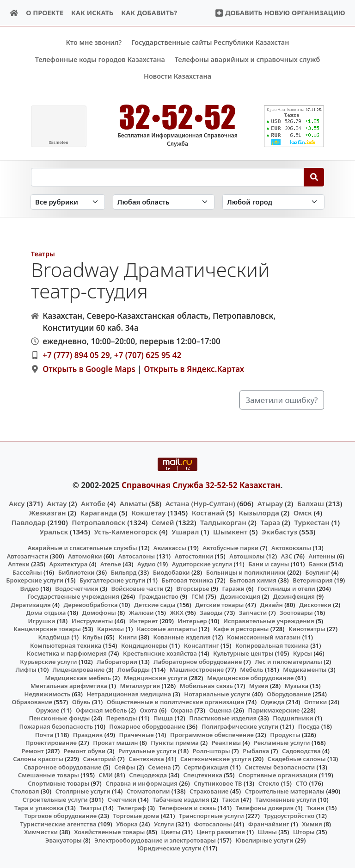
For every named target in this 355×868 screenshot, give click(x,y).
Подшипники (293, 718)
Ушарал (185, 531)
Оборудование (289, 694)
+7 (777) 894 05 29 (76, 355)
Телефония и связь (188, 807)
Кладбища (54, 637)
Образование (32, 702)
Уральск (54, 531)
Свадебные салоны (297, 759)
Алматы (134, 503)
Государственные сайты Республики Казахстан (210, 42)
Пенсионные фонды (59, 718)
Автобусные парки (230, 548)
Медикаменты (305, 670)
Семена (159, 767)
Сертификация (206, 767)
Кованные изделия (182, 637)
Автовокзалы (291, 548)
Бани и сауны (269, 564)
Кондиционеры (144, 645)
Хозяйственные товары (109, 832)
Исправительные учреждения (269, 621)
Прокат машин (115, 743)
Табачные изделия (181, 800)
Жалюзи (141, 613)
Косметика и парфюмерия (67, 653)
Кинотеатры (307, 629)
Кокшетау (148, 513)
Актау (57, 503)
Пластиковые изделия (223, 718)
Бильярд (124, 572)
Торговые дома (136, 816)
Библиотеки (77, 572)
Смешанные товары (49, 775)
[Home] (14, 13)
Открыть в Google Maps (89, 369)
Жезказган (47, 513)
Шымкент (230, 531)
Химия (312, 824)
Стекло (269, 783)
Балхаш (311, 503)
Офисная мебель (101, 710)
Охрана (182, 710)
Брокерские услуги (35, 580)
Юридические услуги (170, 848)
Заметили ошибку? (282, 400)
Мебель (251, 670)
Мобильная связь (206, 686)
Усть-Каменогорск (126, 531)
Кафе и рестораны (241, 629)
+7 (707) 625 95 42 (148, 355)
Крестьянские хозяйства (160, 653)
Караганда (98, 513)
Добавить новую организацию (280, 13)
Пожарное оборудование (147, 726)
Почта (44, 734)
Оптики (315, 702)
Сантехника (146, 759)
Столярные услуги (83, 791)
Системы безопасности (280, 767)
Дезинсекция (240, 596)
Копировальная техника (272, 645)
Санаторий (100, 759)
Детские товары (219, 604)
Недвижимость (48, 694)
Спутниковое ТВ (218, 783)
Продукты (285, 734)
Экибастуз (279, 531)
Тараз (270, 522)
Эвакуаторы (64, 840)
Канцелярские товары (47, 629)
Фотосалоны (213, 824)
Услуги (164, 824)
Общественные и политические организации (176, 702)
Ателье (111, 564)
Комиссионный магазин (264, 637)
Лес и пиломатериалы (288, 661)
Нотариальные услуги (217, 694)
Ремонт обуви (85, 750)
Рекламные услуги (282, 743)
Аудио (147, 564)
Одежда (273, 702)
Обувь (81, 702)
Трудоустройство (289, 816)
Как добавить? (149, 13)
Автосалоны (137, 556)
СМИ (106, 775)
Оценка (220, 710)
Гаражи (233, 588)
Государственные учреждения (73, 596)
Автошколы (247, 556)
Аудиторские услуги (202, 564)
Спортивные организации (278, 775)
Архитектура (69, 564)
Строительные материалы (285, 791)
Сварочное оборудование (62, 767)
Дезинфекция (294, 596)
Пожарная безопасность (56, 726)
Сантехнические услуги (216, 759)
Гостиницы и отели (286, 588)
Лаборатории (117, 661)
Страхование (209, 791)
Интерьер (192, 621)
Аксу (17, 503)
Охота (148, 710)
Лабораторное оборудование (198, 661)
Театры (43, 253)
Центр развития (220, 832)
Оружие (48, 710)
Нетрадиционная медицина (129, 694)
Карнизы (110, 629)
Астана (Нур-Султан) (200, 503)
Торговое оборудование (61, 816)
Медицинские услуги (156, 677)
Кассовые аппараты (167, 629)
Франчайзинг (269, 824)
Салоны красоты (38, 759)
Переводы (122, 718)
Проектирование (51, 743)
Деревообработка (90, 604)
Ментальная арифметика (69, 686)
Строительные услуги (55, 800)
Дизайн (271, 604)
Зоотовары (296, 613)
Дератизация (31, 604)
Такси (230, 800)
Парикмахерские (274, 710)
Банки (318, 564)
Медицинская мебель (78, 677)
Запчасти (253, 613)
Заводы (211, 613)
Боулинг (317, 572)
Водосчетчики (77, 588)
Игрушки (41, 621)
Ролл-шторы (211, 750)
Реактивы (226, 743)
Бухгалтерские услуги (112, 580)
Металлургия (140, 686)
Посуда (309, 726)
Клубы (92, 637)
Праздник (88, 734)
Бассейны (27, 572)
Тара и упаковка (39, 807)
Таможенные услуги (286, 800)
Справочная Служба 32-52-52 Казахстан (201, 485)
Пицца (163, 718)
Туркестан (312, 522)
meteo (58, 143)
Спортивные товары (58, 783)
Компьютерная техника (66, 645)
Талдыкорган (223, 522)
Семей (163, 522)
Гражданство (159, 596)
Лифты (26, 670)
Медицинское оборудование (250, 677)
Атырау (270, 503)
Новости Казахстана (177, 76)
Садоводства (301, 750)
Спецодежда (148, 775)
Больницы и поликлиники (246, 572)
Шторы (304, 832)
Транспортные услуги (211, 816)
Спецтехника (202, 775)
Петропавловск (98, 522)
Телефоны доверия (265, 807)
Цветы (171, 832)
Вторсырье (193, 588)
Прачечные (137, 734)
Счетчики (122, 800)
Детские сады (155, 604)
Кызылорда (259, 513)
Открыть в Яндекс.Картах (194, 369)
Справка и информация (141, 783)
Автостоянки (194, 556)
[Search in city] (273, 202)
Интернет (144, 621)
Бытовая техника (187, 580)
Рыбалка (256, 750)
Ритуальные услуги (147, 750)
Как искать (92, 13)
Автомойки (85, 556)
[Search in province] (164, 202)
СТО (302, 783)
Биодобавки (171, 572)
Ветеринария (312, 580)
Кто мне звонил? (94, 42)
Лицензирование (79, 670)
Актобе (93, 503)
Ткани (315, 807)
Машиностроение (197, 670)
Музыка (297, 686)
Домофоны (99, 613)
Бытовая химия (253, 580)
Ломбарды (134, 670)
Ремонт (33, 750)
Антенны (322, 556)
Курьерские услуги (48, 661)
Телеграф (132, 807)
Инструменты (92, 621)
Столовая (25, 791)
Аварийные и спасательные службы (83, 548)
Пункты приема (175, 743)
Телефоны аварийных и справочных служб (248, 59)
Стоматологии (148, 791)
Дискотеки (315, 604)
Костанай (208, 513)
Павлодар (28, 522)
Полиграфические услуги (240, 726)
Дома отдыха (46, 613)
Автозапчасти (28, 556)
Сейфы (125, 767)
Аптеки (19, 564)
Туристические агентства (58, 824)
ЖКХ (177, 613)
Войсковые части (138, 588)
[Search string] (168, 177)
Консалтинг (202, 645)
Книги (128, 637)
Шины (267, 832)
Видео (30, 588)
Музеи (259, 686)
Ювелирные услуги (264, 840)
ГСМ (198, 596)
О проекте (45, 13)
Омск (303, 513)
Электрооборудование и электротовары (155, 840)
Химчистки (41, 832)
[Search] (314, 177)
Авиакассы (170, 548)
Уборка (127, 824)
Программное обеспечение (212, 734)
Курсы (303, 653)
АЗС (287, 556)
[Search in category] (68, 202)
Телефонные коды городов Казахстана (100, 59)
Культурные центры (243, 653)
